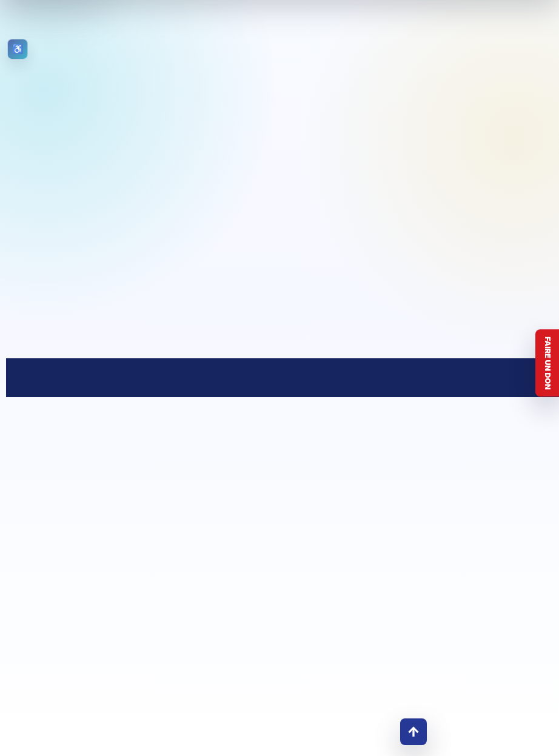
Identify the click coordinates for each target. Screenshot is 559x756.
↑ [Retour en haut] (413, 731)
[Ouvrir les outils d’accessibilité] (18, 49)
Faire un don (548, 363)
